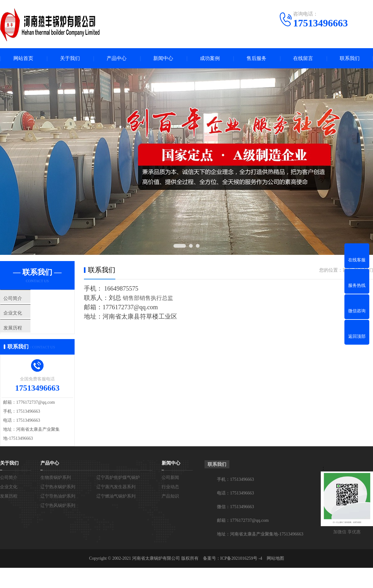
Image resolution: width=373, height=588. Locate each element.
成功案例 (210, 58)
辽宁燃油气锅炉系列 (116, 507)
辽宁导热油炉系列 (58, 507)
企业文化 (24, 317)
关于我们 (70, 58)
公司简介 (24, 299)
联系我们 (350, 58)
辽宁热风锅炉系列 (58, 516)
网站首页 (23, 58)
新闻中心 (163, 58)
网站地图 (275, 569)
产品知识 (170, 507)
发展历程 (24, 336)
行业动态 (170, 498)
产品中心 (117, 58)
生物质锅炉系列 (56, 488)
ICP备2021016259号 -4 (241, 569)
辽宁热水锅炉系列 (58, 498)
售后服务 (256, 58)
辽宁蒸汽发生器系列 (116, 498)
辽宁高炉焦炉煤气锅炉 (118, 488)
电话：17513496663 (235, 504)
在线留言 (303, 58)
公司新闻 (170, 488)
